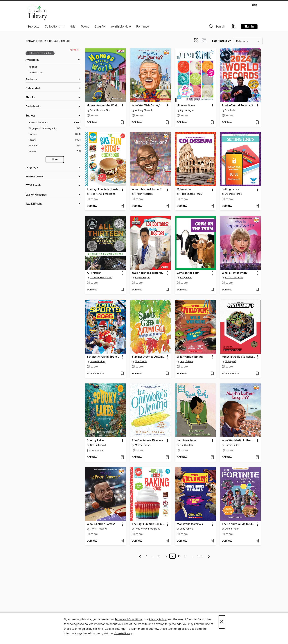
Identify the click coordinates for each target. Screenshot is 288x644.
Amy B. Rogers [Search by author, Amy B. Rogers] (143, 278)
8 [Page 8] (179, 556)
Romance (143, 27)
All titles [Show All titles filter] (33, 67)
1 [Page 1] (147, 556)
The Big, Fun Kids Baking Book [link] (149, 524)
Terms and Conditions (128, 619)
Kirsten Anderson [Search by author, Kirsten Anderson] (144, 194)
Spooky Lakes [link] (96, 441)
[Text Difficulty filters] (53, 204)
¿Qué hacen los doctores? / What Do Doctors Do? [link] (149, 273)
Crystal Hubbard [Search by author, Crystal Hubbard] (98, 529)
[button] (217, 27)
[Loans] (233, 27)
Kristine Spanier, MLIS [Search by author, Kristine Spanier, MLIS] (191, 194)
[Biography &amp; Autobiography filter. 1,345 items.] (55, 129)
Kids (72, 27)
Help (255, 5)
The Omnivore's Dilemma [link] (147, 441)
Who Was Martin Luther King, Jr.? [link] (239, 441)
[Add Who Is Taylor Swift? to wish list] (257, 290)
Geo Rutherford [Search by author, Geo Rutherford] (98, 445)
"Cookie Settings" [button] (115, 629)
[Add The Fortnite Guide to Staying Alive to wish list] (257, 541)
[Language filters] (53, 168)
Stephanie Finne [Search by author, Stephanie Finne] (233, 194)
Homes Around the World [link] (103, 106)
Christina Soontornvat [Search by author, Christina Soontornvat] (101, 278)
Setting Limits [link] (230, 189)
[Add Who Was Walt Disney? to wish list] (167, 123)
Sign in (249, 27)
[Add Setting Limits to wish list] (257, 206)
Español (100, 27)
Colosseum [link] (184, 189)
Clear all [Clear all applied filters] (75, 50)
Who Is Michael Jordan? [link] (147, 189)
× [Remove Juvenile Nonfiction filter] (28, 53)
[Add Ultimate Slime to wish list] (212, 123)
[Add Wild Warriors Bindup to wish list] (212, 374)
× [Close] (222, 622)
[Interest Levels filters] (53, 177)
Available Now (121, 27)
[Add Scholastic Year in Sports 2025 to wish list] (122, 374)
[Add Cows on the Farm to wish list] (212, 290)
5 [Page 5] (159, 556)
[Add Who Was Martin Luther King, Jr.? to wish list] (257, 457)
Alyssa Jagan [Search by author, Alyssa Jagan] (187, 110)
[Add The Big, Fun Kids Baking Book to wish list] (167, 541)
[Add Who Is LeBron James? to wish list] (122, 541)
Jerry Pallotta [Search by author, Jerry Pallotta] (187, 361)
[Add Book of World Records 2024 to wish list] (257, 123)
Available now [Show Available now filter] (36, 73)
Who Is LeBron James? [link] (101, 524)
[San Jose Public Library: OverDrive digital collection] (38, 13)
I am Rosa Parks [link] (187, 441)
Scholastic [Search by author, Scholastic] (230, 110)
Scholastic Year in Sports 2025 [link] (104, 357)
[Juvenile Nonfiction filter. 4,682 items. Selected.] (55, 123)
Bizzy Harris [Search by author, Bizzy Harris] (186, 278)
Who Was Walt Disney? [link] (146, 106)
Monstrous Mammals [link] (190, 524)
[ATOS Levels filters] (53, 186)
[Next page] (209, 556)
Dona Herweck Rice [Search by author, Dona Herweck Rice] (100, 110)
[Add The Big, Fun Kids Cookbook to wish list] (122, 206)
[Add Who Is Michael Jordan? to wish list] (167, 206)
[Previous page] (140, 556)
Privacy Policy (157, 619)
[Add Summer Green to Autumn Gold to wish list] (167, 374)
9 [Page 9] (185, 556)
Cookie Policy (123, 633)
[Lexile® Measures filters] (53, 195)
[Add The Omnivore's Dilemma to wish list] (167, 457)
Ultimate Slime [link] (186, 106)
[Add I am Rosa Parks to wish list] (212, 457)
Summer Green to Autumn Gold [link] (149, 357)
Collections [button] (54, 27)
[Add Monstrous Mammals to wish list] (212, 541)
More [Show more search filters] (55, 160)
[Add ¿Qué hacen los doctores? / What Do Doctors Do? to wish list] (167, 290)
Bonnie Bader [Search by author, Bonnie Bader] (232, 445)
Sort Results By (221, 41)
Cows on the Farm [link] (188, 273)
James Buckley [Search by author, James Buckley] (98, 361)
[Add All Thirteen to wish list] (122, 290)
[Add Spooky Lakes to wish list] (122, 457)
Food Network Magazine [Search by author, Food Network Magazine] (103, 194)
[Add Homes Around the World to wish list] (122, 123)
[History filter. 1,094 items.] (55, 140)
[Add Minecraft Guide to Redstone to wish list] (257, 374)
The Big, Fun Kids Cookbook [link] (104, 189)
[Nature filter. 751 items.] (55, 151)
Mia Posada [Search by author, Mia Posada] (141, 361)
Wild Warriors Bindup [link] (190, 357)
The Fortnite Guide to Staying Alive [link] (239, 524)
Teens (85, 27)
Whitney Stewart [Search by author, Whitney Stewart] (143, 110)
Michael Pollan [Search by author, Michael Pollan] (143, 445)
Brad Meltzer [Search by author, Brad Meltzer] (187, 445)
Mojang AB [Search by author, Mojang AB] (231, 361)
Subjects (33, 27)
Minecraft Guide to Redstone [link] (239, 357)
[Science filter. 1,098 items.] (55, 134)
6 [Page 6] (166, 556)
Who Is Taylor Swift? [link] (235, 273)
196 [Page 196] (200, 556)
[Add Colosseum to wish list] (212, 206)
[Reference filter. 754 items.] (55, 146)
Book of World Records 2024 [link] (239, 106)
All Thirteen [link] (94, 273)
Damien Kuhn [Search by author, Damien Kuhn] (232, 529)
